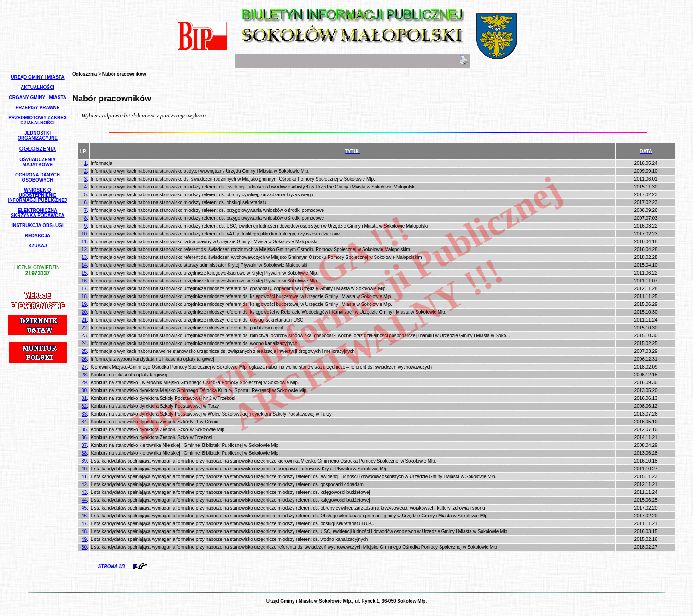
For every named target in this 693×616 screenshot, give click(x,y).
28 (84, 375)
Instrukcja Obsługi (37, 226)
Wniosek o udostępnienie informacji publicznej (38, 195)
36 (84, 437)
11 (84, 242)
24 (84, 343)
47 (84, 524)
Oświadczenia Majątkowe (37, 162)
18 (84, 296)
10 (84, 234)
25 (84, 351)
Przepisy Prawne (38, 108)
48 (84, 531)
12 (84, 249)
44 (84, 500)
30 (84, 390)
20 (84, 312)
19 (84, 304)
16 (84, 281)
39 (84, 461)
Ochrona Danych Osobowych (38, 177)
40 (84, 469)
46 (84, 516)
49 (84, 539)
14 (84, 265)
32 (84, 406)
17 (84, 289)
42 (84, 484)
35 (84, 430)
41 (84, 477)
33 (84, 414)
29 (84, 383)
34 (84, 422)
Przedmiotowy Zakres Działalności (37, 120)
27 (84, 367)
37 (84, 445)
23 (84, 336)
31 (84, 398)
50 (84, 547)
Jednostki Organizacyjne (38, 135)
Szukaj (37, 246)
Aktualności (38, 87)
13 (84, 257)
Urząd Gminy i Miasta (37, 77)
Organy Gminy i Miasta (38, 97)
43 (84, 492)
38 (84, 453)
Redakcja (38, 236)
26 (84, 359)
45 (84, 508)
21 (84, 320)
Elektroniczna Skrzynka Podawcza (37, 213)
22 (84, 328)
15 (84, 273)
